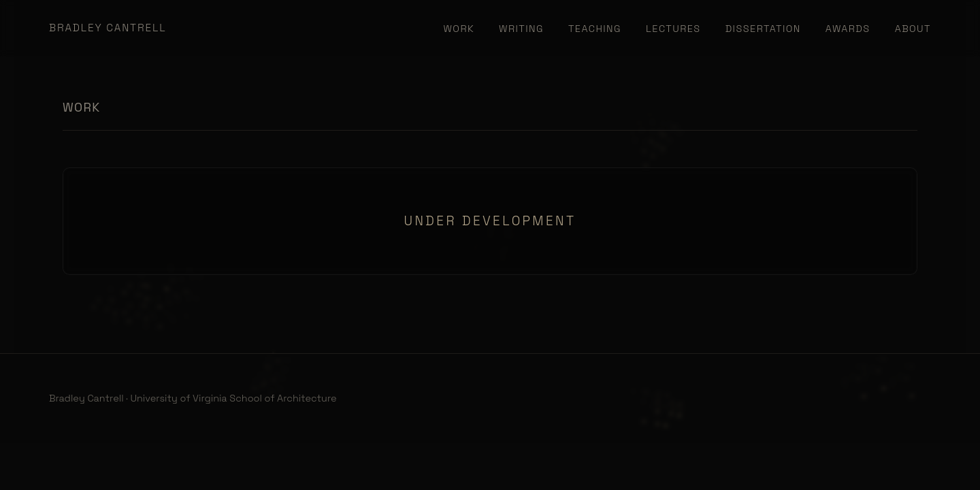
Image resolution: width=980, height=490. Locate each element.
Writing (521, 29)
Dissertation (763, 29)
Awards (848, 29)
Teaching (595, 29)
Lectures (673, 29)
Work (459, 29)
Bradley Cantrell (108, 28)
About (913, 29)
